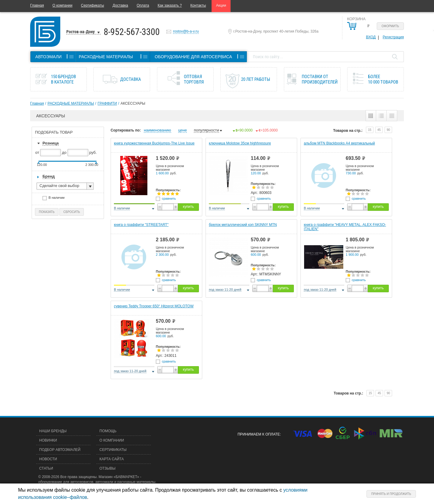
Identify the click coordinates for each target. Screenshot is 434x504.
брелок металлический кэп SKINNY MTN (243, 225)
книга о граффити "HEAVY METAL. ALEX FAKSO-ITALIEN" (345, 227)
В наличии (58, 198)
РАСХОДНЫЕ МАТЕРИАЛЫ (71, 103)
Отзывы (107, 468)
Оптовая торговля (194, 79)
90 (388, 130)
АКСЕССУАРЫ (133, 103)
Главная (37, 5)
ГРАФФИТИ (107, 103)
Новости (48, 459)
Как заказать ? (170, 5)
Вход (371, 37)
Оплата (143, 5)
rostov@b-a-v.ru (186, 31)
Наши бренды (53, 431)
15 (370, 130)
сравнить (169, 198)
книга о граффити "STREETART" (141, 225)
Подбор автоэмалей (60, 450)
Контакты (198, 5)
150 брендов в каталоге (63, 79)
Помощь (108, 431)
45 (379, 130)
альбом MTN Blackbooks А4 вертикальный (339, 143)
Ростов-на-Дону (80, 32)
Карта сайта (112, 459)
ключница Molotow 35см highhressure (240, 143)
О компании (62, 5)
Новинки (48, 440)
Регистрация (393, 37)
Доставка (120, 5)
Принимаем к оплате (259, 434)
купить (188, 207)
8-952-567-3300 (132, 32)
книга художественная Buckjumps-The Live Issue (154, 143)
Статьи (46, 468)
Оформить (390, 26)
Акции (221, 5)
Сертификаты (93, 5)
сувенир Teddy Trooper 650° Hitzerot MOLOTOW (154, 306)
